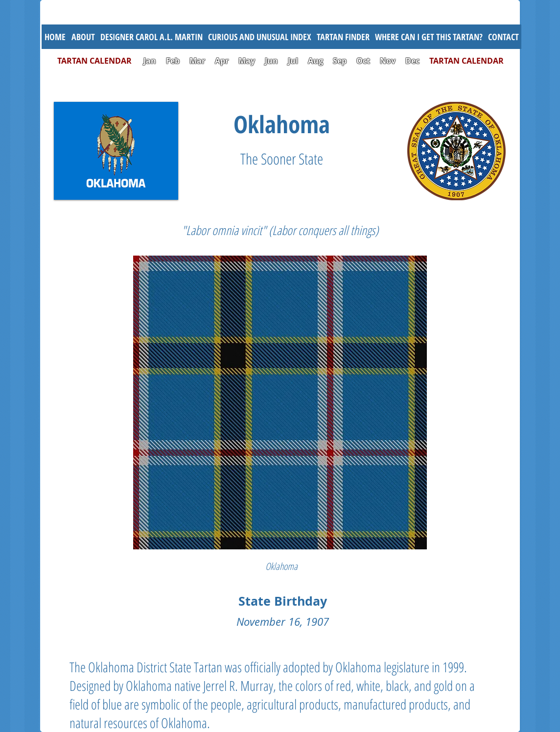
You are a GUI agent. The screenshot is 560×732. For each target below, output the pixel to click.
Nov (388, 61)
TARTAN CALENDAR (99, 61)
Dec (412, 61)
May (247, 61)
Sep (340, 61)
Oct (364, 61)
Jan (150, 61)
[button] (259, 37)
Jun (271, 61)
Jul (294, 61)
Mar (197, 61)
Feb (173, 61)
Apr (222, 61)
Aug (315, 61)
